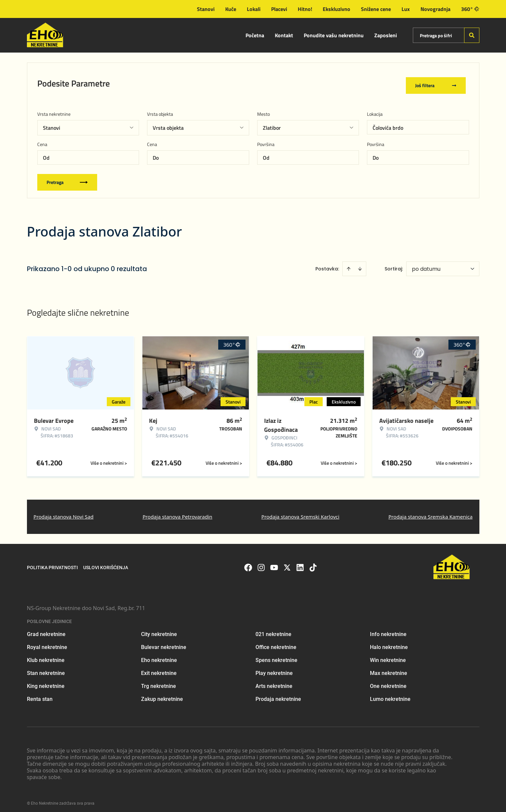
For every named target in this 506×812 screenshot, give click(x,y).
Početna (255, 35)
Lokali (254, 9)
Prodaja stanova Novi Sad (64, 512)
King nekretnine (46, 682)
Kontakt (284, 35)
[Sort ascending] (349, 264)
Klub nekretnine (46, 656)
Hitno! (305, 9)
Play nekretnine (274, 669)
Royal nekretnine (47, 643)
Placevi (279, 9)
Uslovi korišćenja (106, 563)
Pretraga (67, 178)
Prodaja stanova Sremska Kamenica (430, 512)
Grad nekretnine (46, 630)
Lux (406, 9)
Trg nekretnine (159, 682)
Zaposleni (386, 35)
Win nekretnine (388, 656)
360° (470, 9)
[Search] (472, 35)
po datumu (426, 265)
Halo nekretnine (389, 643)
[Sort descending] (360, 264)
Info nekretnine (388, 630)
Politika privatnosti (52, 563)
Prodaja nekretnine (278, 695)
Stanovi (206, 9)
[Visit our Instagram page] (261, 563)
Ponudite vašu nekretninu (334, 35)
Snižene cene (376, 9)
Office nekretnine (276, 643)
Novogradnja (435, 9)
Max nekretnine (389, 669)
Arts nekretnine (274, 682)
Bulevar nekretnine (164, 643)
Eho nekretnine (159, 656)
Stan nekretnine (46, 669)
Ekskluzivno (337, 9)
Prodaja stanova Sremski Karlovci (301, 512)
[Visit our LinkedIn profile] (300, 563)
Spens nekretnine (276, 656)
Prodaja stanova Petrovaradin (177, 512)
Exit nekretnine (159, 669)
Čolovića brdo (388, 123)
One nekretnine (388, 682)
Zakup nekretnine (162, 695)
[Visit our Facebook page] (248, 563)
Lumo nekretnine (390, 695)
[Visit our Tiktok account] (313, 563)
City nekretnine (159, 630)
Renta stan (40, 695)
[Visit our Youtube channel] (274, 563)
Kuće (231, 9)
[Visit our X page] (287, 563)
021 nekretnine (273, 630)
